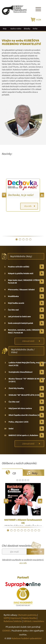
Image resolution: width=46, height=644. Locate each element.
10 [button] (39, 530)
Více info (28, 206)
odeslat (34, 551)
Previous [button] (4, 195)
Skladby (27, 29)
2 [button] (20, 239)
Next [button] (42, 195)
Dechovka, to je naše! (21, 195)
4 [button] (27, 239)
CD (14, 473)
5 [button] (30, 239)
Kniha (35, 29)
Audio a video (16, 29)
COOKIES (6, 631)
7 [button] (29, 530)
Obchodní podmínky (27, 615)
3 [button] (23, 239)
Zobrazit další (28, 341)
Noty (5, 29)
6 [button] (25, 530)
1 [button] (17, 239)
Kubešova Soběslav (13, 621)
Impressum (16, 618)
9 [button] (35, 530)
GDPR (6, 618)
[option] (23, 195)
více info (23, 563)
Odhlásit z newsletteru (34, 621)
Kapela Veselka (29, 618)
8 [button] (32, 530)
